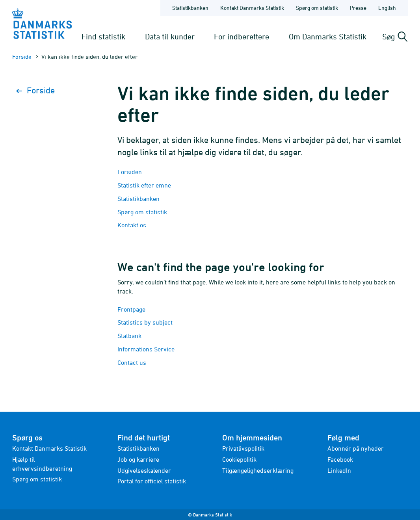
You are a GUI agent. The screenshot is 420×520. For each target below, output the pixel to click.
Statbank (129, 336)
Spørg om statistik (142, 212)
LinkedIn (339, 470)
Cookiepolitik (239, 459)
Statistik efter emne (144, 185)
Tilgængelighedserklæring (258, 470)
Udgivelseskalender (144, 470)
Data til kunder (170, 36)
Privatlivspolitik (243, 448)
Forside (22, 57)
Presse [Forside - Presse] (358, 8)
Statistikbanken (190, 8)
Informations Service (146, 349)
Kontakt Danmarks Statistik (49, 448)
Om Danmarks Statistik (328, 36)
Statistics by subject (145, 322)
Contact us (132, 362)
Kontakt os (132, 225)
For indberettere (242, 36)
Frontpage (131, 309)
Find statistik (103, 36)
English (387, 8)
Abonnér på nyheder (356, 448)
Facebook (340, 459)
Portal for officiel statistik (152, 481)
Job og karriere (138, 459)
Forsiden (130, 172)
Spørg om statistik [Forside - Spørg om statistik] (317, 8)
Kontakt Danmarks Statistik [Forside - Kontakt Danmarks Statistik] (252, 8)
